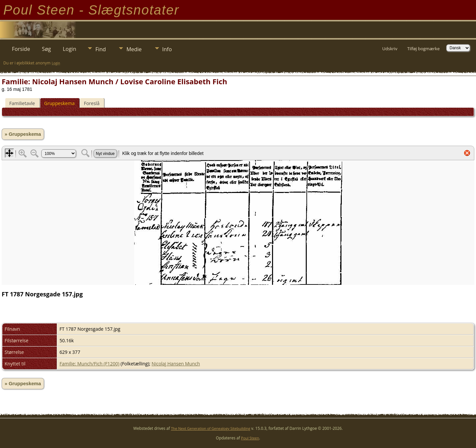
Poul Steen (250, 438)
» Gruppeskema (23, 134)
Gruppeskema (59, 103)
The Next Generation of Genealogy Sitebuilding (211, 428)
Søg (46, 49)
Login (70, 49)
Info (167, 49)
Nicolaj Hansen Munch (176, 364)
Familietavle (22, 103)
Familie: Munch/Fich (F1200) (89, 364)
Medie (134, 49)
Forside (21, 49)
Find (100, 49)
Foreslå (92, 103)
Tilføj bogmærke (423, 49)
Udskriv (390, 49)
